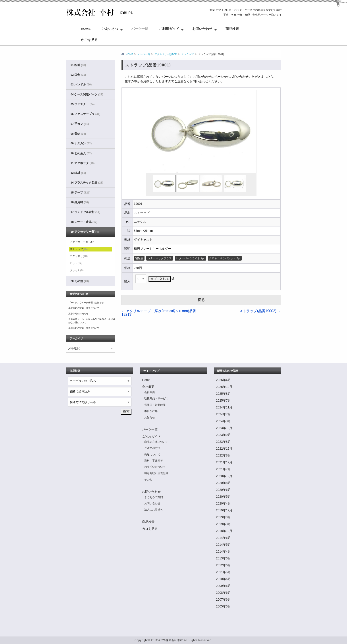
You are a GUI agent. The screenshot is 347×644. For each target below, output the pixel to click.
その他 (148, 480)
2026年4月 (223, 380)
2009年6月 (223, 586)
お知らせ (150, 418)
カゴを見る (150, 529)
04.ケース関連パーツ (87, 95)
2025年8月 (223, 394)
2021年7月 (223, 469)
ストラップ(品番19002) (260, 311)
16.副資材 (80, 202)
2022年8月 (223, 455)
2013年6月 (223, 558)
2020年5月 (223, 497)
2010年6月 (223, 579)
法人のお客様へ (154, 510)
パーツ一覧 (140, 29)
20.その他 (80, 281)
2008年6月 (223, 593)
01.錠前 (78, 65)
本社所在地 (151, 411)
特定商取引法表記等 (156, 473)
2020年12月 (224, 476)
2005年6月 (223, 606)
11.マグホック (83, 163)
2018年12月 (224, 531)
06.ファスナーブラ (85, 114)
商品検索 (232, 29)
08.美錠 (78, 134)
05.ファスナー (83, 104)
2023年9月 (223, 435)
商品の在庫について (156, 442)
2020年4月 (223, 503)
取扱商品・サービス (156, 398)
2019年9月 (223, 517)
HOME (129, 54)
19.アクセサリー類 (85, 232)
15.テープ (80, 193)
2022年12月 (224, 449)
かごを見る (89, 40)
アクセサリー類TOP (166, 54)
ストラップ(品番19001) (211, 54)
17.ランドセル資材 (85, 212)
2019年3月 (223, 524)
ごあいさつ (110, 29)
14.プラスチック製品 (87, 183)
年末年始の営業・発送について (84, 308)
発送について (152, 454)
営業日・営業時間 (155, 405)
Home (86, 29)
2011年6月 (223, 572)
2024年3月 (223, 421)
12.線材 (78, 173)
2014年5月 (223, 545)
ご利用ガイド (169, 29)
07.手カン (80, 124)
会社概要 (148, 387)
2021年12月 (224, 462)
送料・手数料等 (154, 461)
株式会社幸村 (174, 640)
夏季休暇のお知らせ (78, 314)
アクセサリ (79, 256)
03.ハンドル (81, 85)
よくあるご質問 (154, 497)
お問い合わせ (202, 29)
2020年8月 (223, 483)
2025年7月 (223, 400)
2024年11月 (224, 407)
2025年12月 (224, 387)
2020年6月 (223, 490)
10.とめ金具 (81, 153)
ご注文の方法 (152, 448)
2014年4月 (223, 551)
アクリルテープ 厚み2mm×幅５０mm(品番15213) (159, 313)
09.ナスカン (81, 143)
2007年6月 (223, 600)
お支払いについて (155, 467)
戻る (201, 300)
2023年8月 (223, 442)
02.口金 (78, 75)
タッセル (77, 270)
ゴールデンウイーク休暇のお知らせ (86, 303)
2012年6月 (223, 565)
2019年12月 (224, 510)
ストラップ (188, 54)
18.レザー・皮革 (84, 222)
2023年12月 (224, 428)
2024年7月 (223, 414)
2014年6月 (223, 538)
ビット (76, 263)
